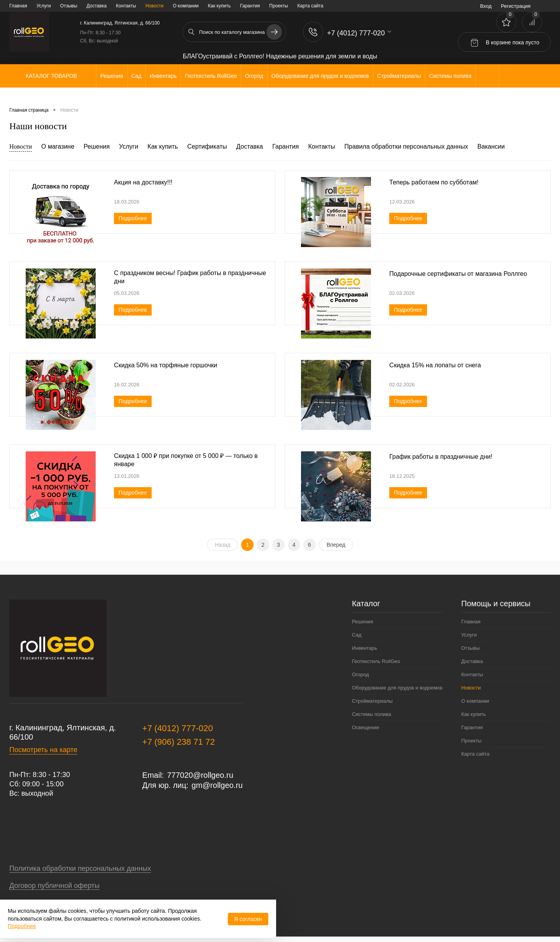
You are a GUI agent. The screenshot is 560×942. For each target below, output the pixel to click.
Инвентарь (365, 648)
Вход (486, 6)
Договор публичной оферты (54, 886)
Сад (357, 635)
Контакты (126, 6)
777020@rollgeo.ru (200, 775)
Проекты (278, 6)
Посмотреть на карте (43, 750)
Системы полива (372, 714)
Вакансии (491, 146)
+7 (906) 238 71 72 (179, 742)
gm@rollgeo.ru (217, 785)
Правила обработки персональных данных (406, 146)
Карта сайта (311, 6)
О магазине (58, 146)
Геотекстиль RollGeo (376, 661)
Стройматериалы (372, 701)
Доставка (97, 6)
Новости (154, 6)
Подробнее (133, 218)
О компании (185, 6)
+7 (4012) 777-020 (178, 728)
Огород (360, 674)
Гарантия (250, 6)
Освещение (366, 727)
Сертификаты (207, 146)
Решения (97, 146)
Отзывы (69, 6)
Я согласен (248, 919)
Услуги (44, 6)
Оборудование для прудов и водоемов (397, 688)
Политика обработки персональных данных (80, 868)
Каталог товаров (50, 76)
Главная (18, 6)
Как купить (220, 6)
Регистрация (516, 6)
